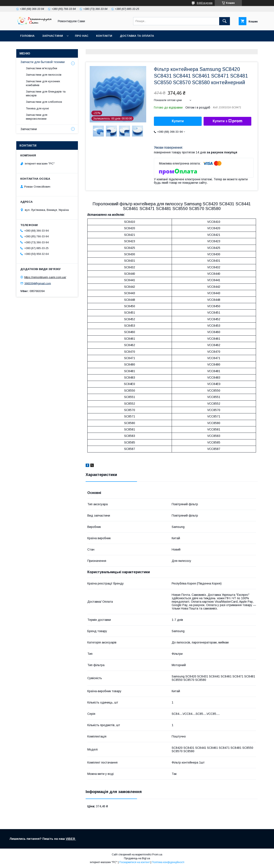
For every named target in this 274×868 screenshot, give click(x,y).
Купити (178, 121)
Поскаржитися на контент (135, 862)
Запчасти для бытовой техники (43, 62)
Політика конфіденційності (168, 862)
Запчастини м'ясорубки (42, 68)
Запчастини (53, 36)
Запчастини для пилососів (44, 75)
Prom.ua (157, 855)
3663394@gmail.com (38, 283)
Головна (27, 36)
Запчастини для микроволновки (37, 117)
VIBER (71, 839)
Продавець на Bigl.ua (137, 858)
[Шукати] (225, 21)
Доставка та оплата (137, 36)
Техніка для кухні (37, 108)
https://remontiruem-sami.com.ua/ (45, 277)
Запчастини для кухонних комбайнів (43, 83)
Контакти (104, 36)
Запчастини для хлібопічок (44, 102)
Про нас (82, 36)
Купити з (227, 121)
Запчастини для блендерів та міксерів (46, 93)
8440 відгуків (205, 3)
